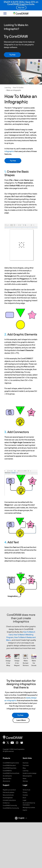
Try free (12, 55)
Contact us (6, 803)
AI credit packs (7, 776)
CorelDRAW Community (10, 805)
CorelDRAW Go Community (11, 808)
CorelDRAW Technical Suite (11, 773)
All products (6, 781)
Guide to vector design (30, 773)
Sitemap (25, 781)
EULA (24, 798)
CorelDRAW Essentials (10, 768)
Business (26, 763)
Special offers (7, 778)
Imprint (25, 810)
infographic (9, 151)
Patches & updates (9, 792)
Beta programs (27, 776)
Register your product (9, 790)
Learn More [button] (21, 720)
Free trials (26, 765)
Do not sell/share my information (29, 804)
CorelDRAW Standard (9, 765)
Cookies (25, 795)
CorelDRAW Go (7, 771)
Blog (24, 768)
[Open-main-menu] (5, 13)
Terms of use (26, 790)
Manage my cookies (29, 807)
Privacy (25, 792)
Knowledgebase (8, 798)
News (24, 778)
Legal (24, 800)
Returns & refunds (8, 795)
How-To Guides (18, 88)
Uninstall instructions (9, 800)
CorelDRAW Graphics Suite (11, 763)
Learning (8, 88)
